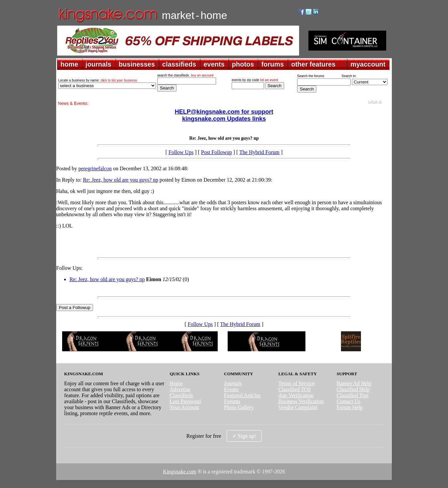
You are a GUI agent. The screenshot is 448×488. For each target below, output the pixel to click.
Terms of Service (297, 383)
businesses (137, 64)
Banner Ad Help (354, 383)
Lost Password (185, 401)
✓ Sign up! (244, 436)
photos (243, 64)
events (214, 64)
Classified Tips (353, 395)
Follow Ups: (69, 268)
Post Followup (217, 152)
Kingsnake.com (179, 472)
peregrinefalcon (95, 168)
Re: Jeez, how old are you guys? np (120, 180)
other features (313, 64)
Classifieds (181, 395)
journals (98, 64)
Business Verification (301, 401)
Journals (233, 383)
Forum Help (350, 407)
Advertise (180, 389)
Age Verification (296, 395)
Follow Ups (181, 152)
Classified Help (353, 389)
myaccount (368, 64)
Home (176, 383)
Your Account (184, 407)
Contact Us (349, 401)
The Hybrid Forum (259, 152)
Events (231, 389)
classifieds (179, 64)
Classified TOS (295, 389)
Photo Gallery (239, 407)
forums (273, 64)
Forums (232, 401)
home (69, 64)
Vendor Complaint (298, 407)
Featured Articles (242, 395)
